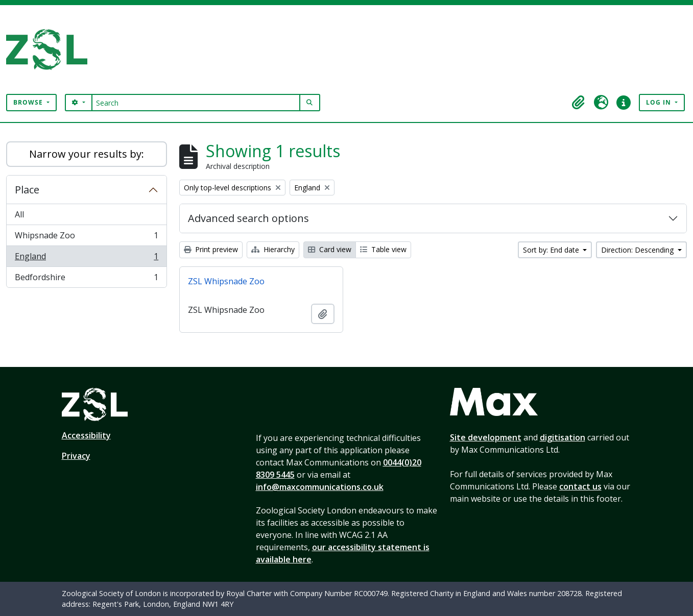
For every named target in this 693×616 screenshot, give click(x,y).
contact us (580, 486)
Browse (29, 102)
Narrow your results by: (87, 154)
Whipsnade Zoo (86, 238)
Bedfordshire (86, 279)
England (86, 258)
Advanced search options (248, 218)
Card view (330, 249)
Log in (660, 102)
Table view (383, 249)
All (19, 214)
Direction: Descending (638, 250)
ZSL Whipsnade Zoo (226, 281)
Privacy (76, 456)
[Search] (196, 103)
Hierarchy (273, 249)
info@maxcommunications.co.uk (320, 487)
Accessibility (86, 435)
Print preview (211, 249)
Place (27, 190)
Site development (486, 437)
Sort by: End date (552, 250)
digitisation (563, 437)
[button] (579, 103)
